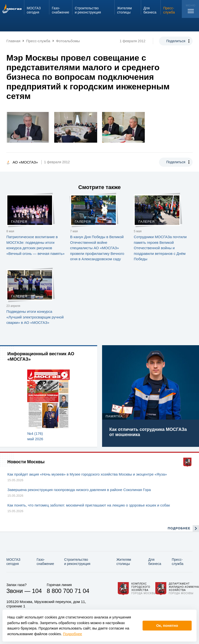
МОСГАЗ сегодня (13, 562)
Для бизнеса (155, 562)
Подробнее (73, 634)
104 (37, 591)
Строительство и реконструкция (77, 562)
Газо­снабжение (45, 562)
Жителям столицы (124, 562)
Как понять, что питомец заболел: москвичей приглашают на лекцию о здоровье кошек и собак (89, 505)
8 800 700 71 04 (68, 591)
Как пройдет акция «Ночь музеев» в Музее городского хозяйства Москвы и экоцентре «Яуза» (87, 474)
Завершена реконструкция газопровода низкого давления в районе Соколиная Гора (79, 490)
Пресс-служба (178, 562)
